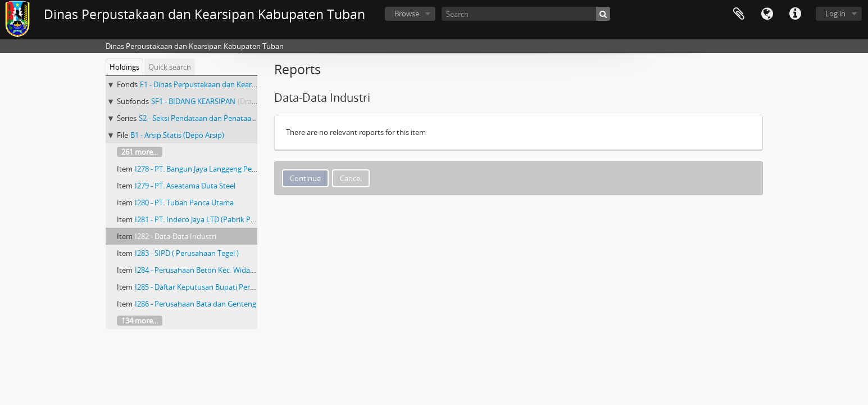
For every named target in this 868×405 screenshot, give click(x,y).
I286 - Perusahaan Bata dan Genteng (196, 304)
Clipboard (739, 14)
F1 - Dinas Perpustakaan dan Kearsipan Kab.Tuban (224, 84)
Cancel (351, 178)
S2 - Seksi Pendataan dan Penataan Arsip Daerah (219, 118)
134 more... (140, 321)
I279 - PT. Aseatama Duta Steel (185, 186)
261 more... (140, 152)
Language (767, 14)
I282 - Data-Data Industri (176, 236)
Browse (407, 13)
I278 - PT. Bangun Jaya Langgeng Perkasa (202, 169)
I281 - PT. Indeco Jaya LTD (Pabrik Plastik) (203, 219)
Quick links (795, 14)
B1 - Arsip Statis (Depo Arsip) (177, 135)
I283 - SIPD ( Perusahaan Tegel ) (187, 253)
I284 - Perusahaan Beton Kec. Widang (197, 270)
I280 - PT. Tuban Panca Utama (184, 202)
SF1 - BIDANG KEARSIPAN (193, 101)
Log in (835, 13)
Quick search (170, 67)
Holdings (124, 67)
